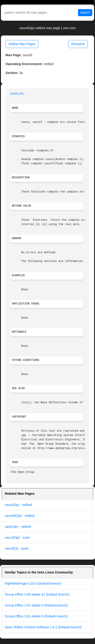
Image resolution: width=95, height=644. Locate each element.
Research (78, 44)
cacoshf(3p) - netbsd (20, 516)
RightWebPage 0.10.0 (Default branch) (33, 583)
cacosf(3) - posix (17, 548)
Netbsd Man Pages (22, 44)
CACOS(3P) (17, 94)
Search (85, 13)
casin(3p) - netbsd (18, 527)
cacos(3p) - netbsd (18, 505)
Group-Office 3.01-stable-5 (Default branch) (36, 605)
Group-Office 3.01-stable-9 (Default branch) (36, 616)
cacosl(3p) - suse (17, 538)
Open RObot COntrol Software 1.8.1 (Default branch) (43, 627)
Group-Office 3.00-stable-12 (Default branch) (37, 594)
